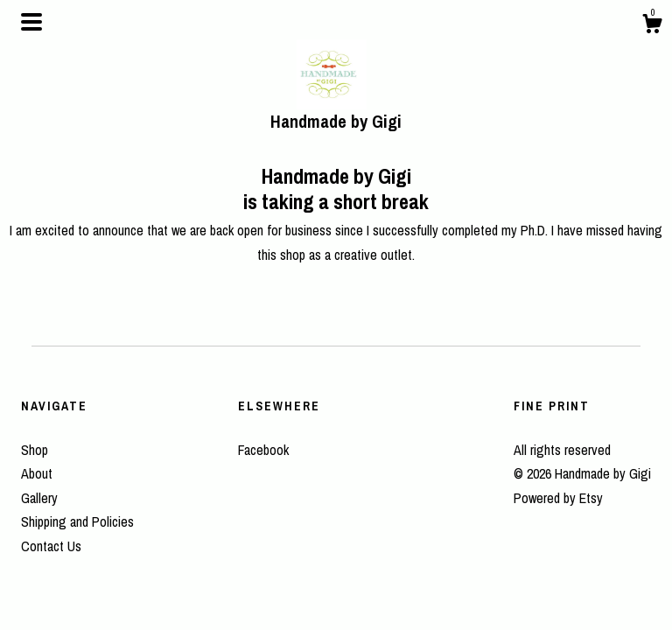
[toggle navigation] (31, 22)
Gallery (39, 498)
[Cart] (652, 26)
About (37, 473)
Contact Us (51, 546)
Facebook (263, 450)
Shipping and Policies (77, 521)
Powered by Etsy (558, 498)
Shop (35, 450)
